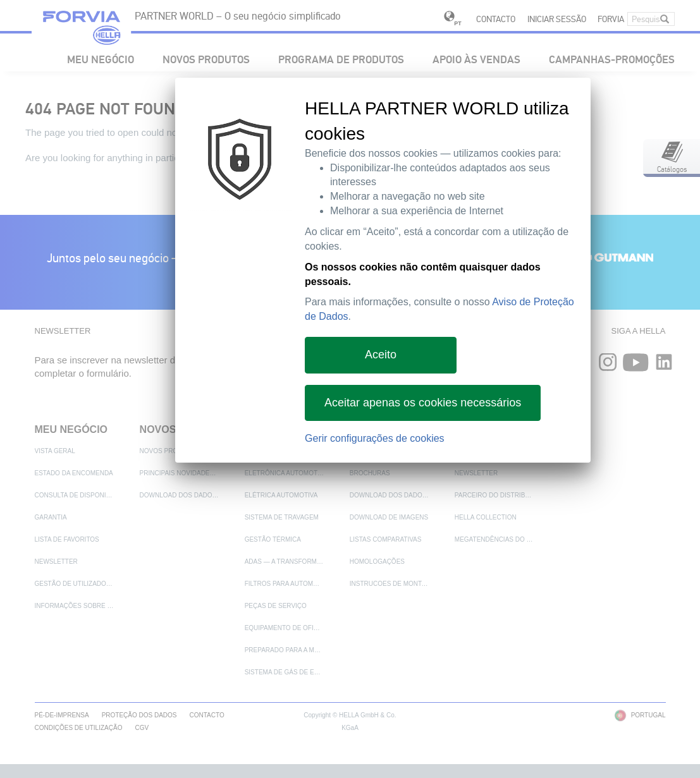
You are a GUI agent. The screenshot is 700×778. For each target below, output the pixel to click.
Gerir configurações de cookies (375, 438)
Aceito (381, 355)
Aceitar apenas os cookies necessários (423, 403)
